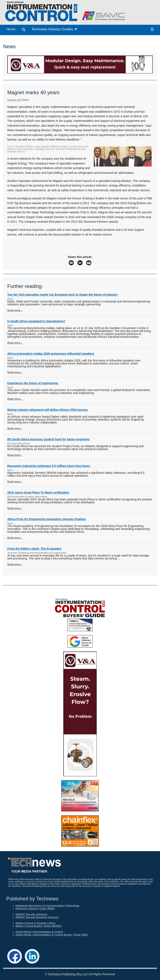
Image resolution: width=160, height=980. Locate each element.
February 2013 (15, 100)
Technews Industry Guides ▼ (55, 29)
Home (11, 29)
